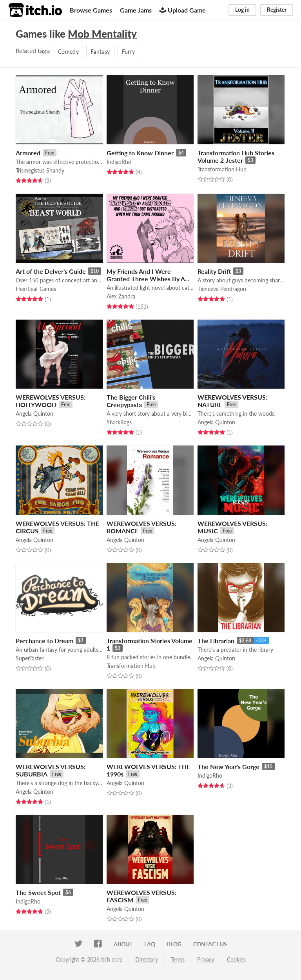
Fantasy (100, 52)
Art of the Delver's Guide (51, 271)
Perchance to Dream (44, 641)
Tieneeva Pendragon (222, 289)
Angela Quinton (34, 414)
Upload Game (183, 10)
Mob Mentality (102, 34)
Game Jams (136, 10)
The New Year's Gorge (228, 766)
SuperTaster (30, 658)
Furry (129, 52)
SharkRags (119, 422)
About (123, 944)
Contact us (210, 944)
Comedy (68, 52)
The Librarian (216, 641)
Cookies (236, 959)
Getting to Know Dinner (140, 153)
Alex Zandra (121, 296)
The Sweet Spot (38, 892)
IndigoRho (119, 162)
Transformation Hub (222, 169)
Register (277, 10)
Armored (28, 153)
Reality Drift (214, 271)
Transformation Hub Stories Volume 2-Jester (236, 156)
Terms (178, 959)
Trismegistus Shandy (40, 170)
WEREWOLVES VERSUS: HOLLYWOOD (51, 401)
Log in (242, 10)
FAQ (150, 944)
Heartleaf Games (36, 289)
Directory (147, 959)
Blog (174, 944)
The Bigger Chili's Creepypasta (131, 401)
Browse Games (91, 10)
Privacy (206, 959)
